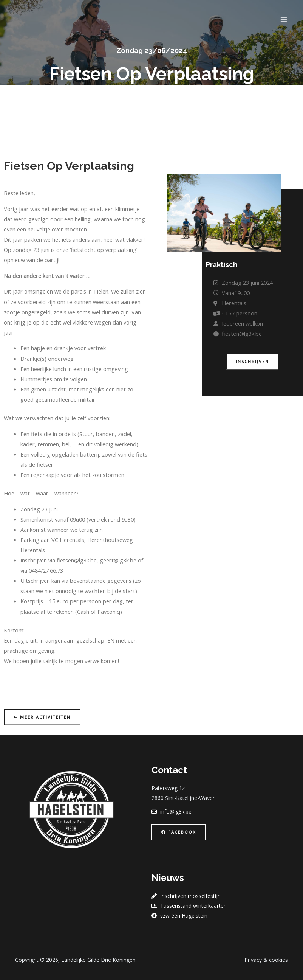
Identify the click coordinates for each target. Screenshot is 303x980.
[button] (252, 401)
